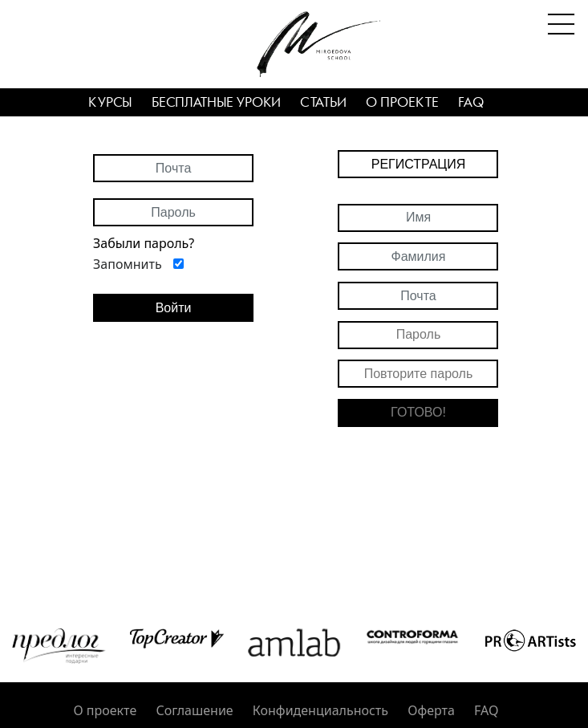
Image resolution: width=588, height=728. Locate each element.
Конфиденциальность (320, 710)
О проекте (402, 103)
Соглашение (194, 710)
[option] (59, 646)
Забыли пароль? (144, 243)
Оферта (431, 710)
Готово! (418, 412)
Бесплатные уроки (216, 103)
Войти (174, 308)
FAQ (471, 103)
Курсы (110, 103)
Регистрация (418, 164)
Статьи (323, 103)
